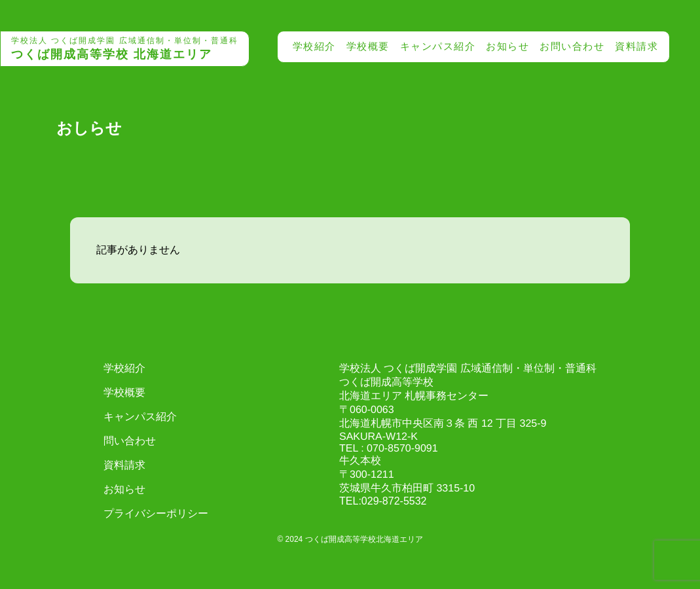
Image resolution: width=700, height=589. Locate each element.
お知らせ (507, 46)
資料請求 (636, 46)
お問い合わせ (572, 46)
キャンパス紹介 (438, 46)
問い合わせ (130, 441)
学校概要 (368, 46)
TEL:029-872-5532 (383, 501)
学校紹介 (314, 46)
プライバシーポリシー (156, 513)
